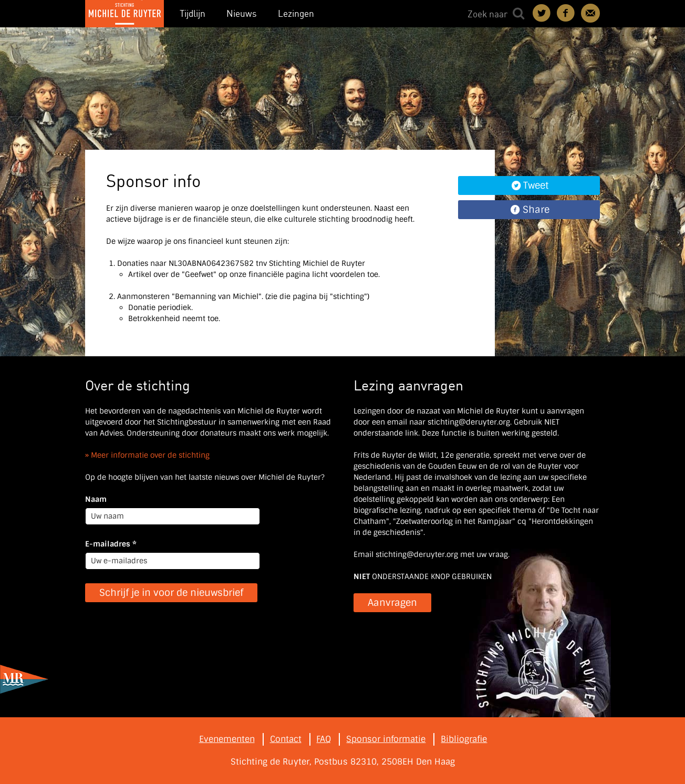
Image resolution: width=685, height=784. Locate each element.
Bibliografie (464, 739)
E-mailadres (111, 544)
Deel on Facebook (566, 13)
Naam (96, 499)
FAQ (324, 739)
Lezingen (296, 13)
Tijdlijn (193, 13)
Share (536, 210)
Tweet (536, 185)
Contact (590, 13)
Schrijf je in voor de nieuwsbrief (171, 593)
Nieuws (242, 13)
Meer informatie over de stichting (150, 455)
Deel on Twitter (542, 13)
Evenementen (227, 739)
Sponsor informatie (386, 739)
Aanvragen (392, 603)
